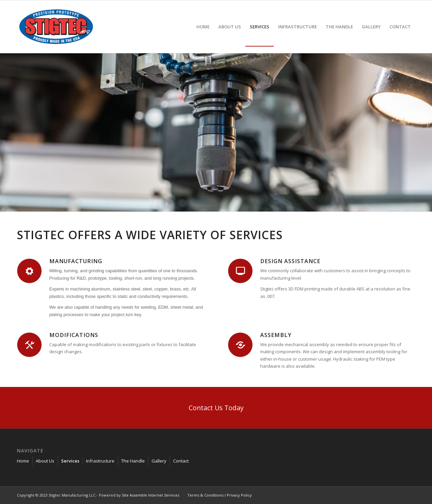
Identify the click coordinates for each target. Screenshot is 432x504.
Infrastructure (100, 461)
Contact (181, 461)
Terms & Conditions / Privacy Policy (220, 495)
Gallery (159, 461)
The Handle (133, 461)
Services (70, 461)
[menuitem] (203, 27)
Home (23, 461)
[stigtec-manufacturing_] (56, 27)
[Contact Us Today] (216, 408)
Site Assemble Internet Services (151, 495)
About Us (45, 461)
